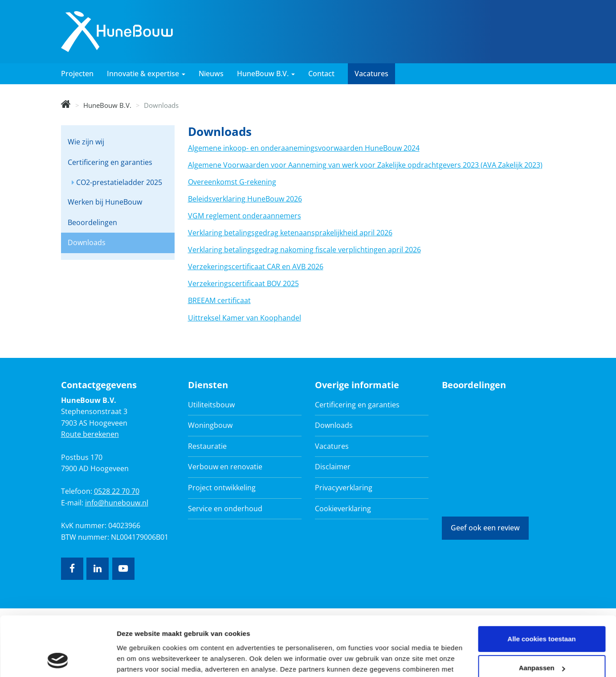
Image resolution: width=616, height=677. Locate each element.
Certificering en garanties (110, 162)
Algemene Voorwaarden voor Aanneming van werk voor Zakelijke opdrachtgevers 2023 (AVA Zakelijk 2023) (365, 165)
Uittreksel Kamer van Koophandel (245, 318)
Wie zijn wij (86, 142)
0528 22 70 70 (117, 491)
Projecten (77, 74)
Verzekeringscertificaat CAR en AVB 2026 (256, 267)
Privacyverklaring (344, 488)
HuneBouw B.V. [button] (266, 74)
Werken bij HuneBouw (105, 202)
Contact (321, 74)
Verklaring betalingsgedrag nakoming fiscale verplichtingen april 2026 (304, 250)
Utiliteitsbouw (211, 405)
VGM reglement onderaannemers (245, 216)
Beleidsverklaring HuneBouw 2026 (245, 199)
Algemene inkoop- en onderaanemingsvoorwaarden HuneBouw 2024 (304, 148)
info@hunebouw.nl (117, 503)
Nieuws (211, 74)
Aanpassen (542, 612)
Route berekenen (90, 434)
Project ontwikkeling (222, 488)
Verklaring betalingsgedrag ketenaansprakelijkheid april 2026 (290, 233)
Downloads (87, 242)
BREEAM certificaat (219, 300)
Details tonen (138, 659)
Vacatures (371, 74)
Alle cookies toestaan (541, 583)
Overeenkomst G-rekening (232, 182)
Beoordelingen (92, 222)
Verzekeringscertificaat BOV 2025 (243, 283)
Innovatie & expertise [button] (146, 74)
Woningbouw (210, 425)
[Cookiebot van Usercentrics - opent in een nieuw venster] (58, 660)
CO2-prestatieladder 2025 (119, 182)
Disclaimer (333, 467)
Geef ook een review (485, 528)
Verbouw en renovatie (225, 467)
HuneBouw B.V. (107, 105)
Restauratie (207, 446)
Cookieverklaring (343, 509)
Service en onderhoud (225, 509)
